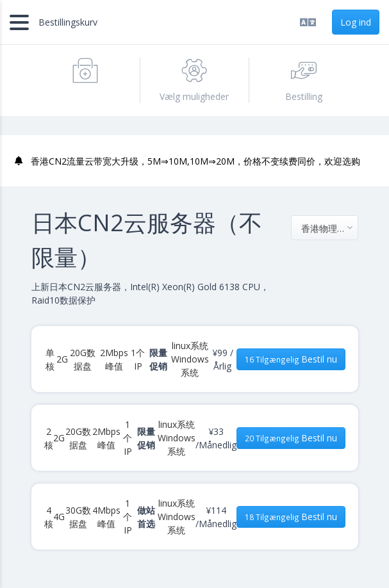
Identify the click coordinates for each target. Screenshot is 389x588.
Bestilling (304, 80)
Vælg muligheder (194, 80)
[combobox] (325, 228)
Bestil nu (291, 359)
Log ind (356, 22)
